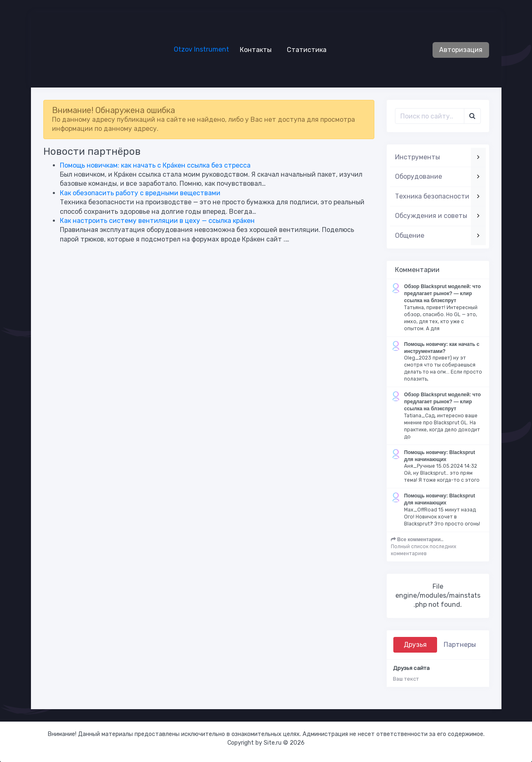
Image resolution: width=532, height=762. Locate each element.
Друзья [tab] (415, 645)
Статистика (303, 49)
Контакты (252, 49)
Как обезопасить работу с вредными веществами (140, 193)
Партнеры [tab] (460, 645)
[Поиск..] (430, 116)
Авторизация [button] (461, 50)
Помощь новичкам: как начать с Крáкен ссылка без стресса (155, 165)
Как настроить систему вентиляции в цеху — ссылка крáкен (157, 221)
